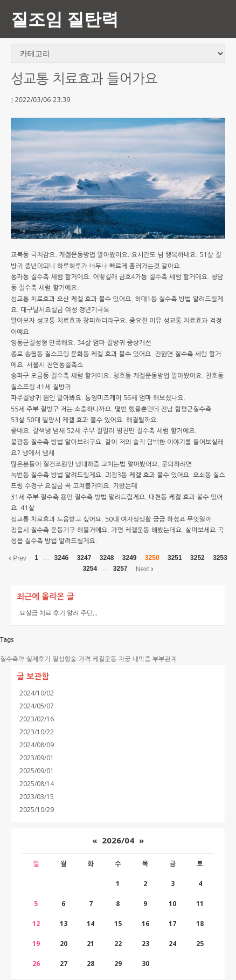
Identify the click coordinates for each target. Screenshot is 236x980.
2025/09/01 (37, 771)
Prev (18, 558)
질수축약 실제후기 (25, 659)
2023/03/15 (37, 797)
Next (145, 569)
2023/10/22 (37, 732)
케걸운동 (104, 659)
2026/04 (118, 840)
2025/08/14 (37, 784)
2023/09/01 (37, 758)
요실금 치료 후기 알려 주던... (58, 613)
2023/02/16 (37, 719)
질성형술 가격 (71, 659)
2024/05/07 (37, 706)
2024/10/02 (37, 693)
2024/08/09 (37, 745)
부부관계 (165, 659)
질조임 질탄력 (65, 19)
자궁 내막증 (135, 659)
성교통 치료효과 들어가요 (84, 79)
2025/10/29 (37, 810)
